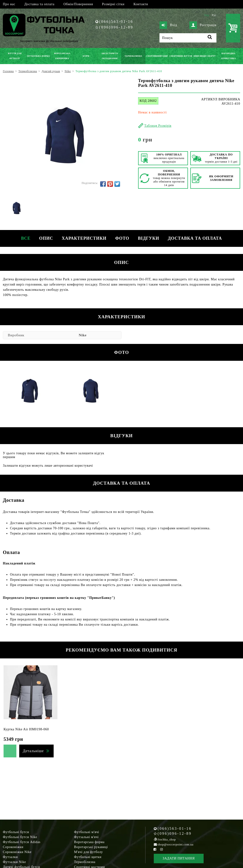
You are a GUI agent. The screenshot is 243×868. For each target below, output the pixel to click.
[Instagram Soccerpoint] (161, 849)
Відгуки (150, 238)
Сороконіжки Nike (17, 852)
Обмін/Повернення (78, 4)
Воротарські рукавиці (91, 847)
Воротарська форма (89, 842)
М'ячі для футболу (89, 852)
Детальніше (33, 751)
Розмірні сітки (113, 4)
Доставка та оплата (39, 4)
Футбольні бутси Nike (20, 837)
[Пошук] (188, 38)
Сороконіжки (13, 847)
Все (24, 238)
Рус (214, 15)
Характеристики (84, 238)
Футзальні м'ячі (86, 837)
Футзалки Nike (14, 862)
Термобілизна (85, 862)
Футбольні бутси (16, 832)
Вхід (168, 25)
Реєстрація (203, 25)
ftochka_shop (167, 839)
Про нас (9, 4)
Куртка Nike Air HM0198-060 (26, 729)
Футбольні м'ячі (87, 832)
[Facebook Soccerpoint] (155, 849)
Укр (207, 15)
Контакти (141, 4)
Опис (45, 238)
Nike (83, 335)
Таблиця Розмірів (158, 126)
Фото (123, 238)
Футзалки (10, 857)
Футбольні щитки (88, 857)
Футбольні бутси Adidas (22, 842)
